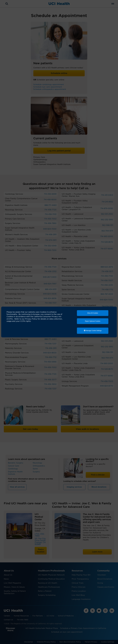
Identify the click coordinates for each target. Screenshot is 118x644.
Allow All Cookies (93, 313)
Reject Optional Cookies (93, 321)
